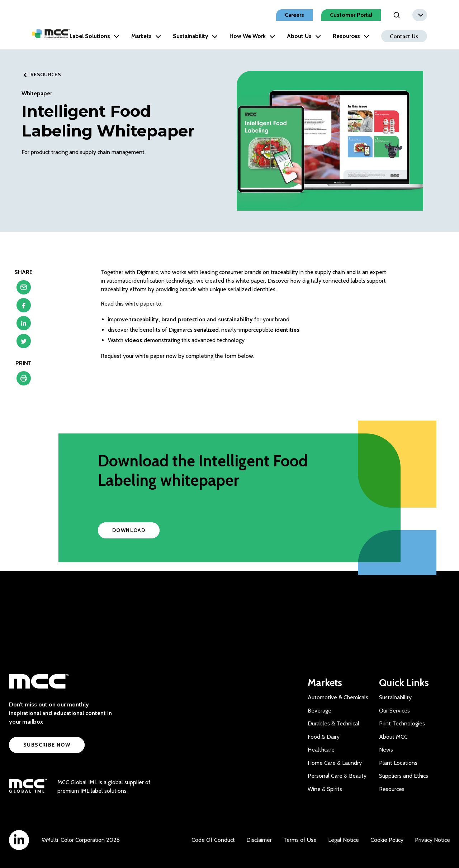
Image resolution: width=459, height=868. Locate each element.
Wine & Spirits (325, 789)
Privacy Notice (432, 840)
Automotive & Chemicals (338, 697)
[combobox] (420, 15)
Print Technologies (402, 723)
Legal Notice (344, 840)
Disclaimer (259, 840)
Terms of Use (300, 840)
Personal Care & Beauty (337, 776)
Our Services (394, 711)
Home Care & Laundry (335, 763)
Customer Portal (351, 15)
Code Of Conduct (213, 840)
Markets (146, 36)
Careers (294, 15)
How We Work (252, 36)
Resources (351, 36)
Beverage (320, 711)
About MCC (393, 737)
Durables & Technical (333, 723)
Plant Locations (398, 763)
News (386, 750)
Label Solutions (94, 36)
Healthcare (321, 750)
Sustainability (195, 36)
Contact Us (404, 36)
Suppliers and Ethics (404, 776)
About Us (304, 36)
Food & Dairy (324, 737)
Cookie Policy (387, 840)
